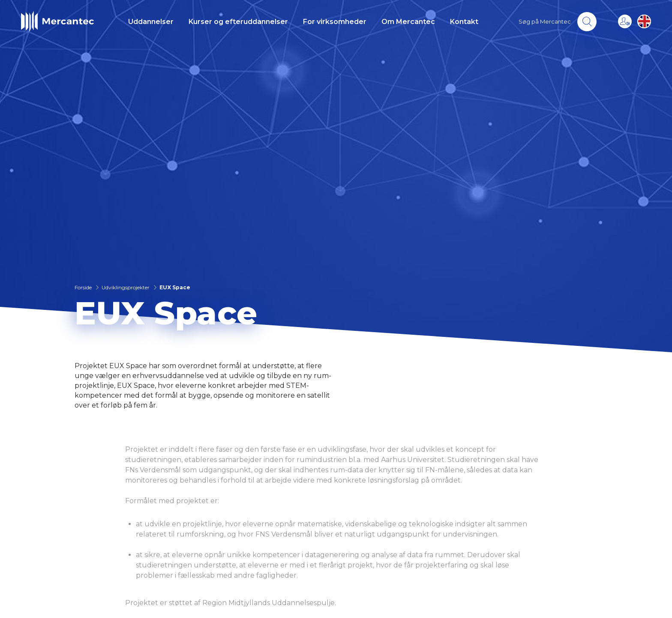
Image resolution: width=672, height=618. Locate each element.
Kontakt (464, 22)
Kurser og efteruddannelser (238, 22)
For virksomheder (335, 22)
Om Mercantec (408, 22)
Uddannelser (151, 22)
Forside (83, 287)
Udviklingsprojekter (126, 287)
